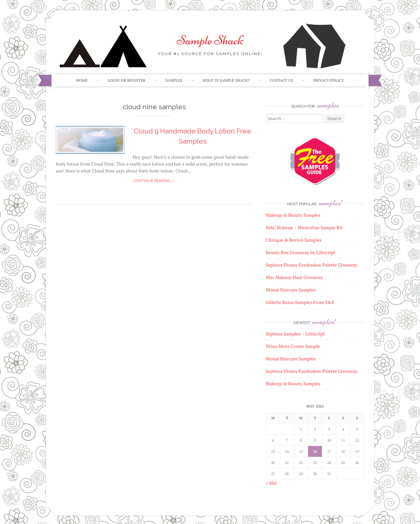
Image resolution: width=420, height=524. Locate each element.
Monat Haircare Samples (291, 359)
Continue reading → (154, 181)
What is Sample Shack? (226, 80)
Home (82, 80)
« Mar (272, 483)
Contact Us (281, 80)
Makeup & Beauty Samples (293, 383)
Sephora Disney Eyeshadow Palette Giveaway (312, 371)
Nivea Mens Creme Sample (293, 346)
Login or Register (126, 80)
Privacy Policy (328, 80)
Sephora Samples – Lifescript (295, 334)
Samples (174, 80)
